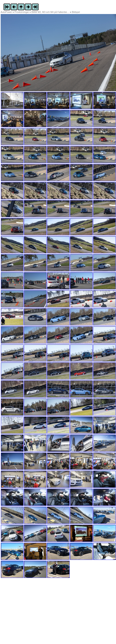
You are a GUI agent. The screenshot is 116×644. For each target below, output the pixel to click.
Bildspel (76, 12)
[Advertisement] (28, 613)
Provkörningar (22, 12)
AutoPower (6, 12)
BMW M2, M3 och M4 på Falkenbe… (50, 12)
